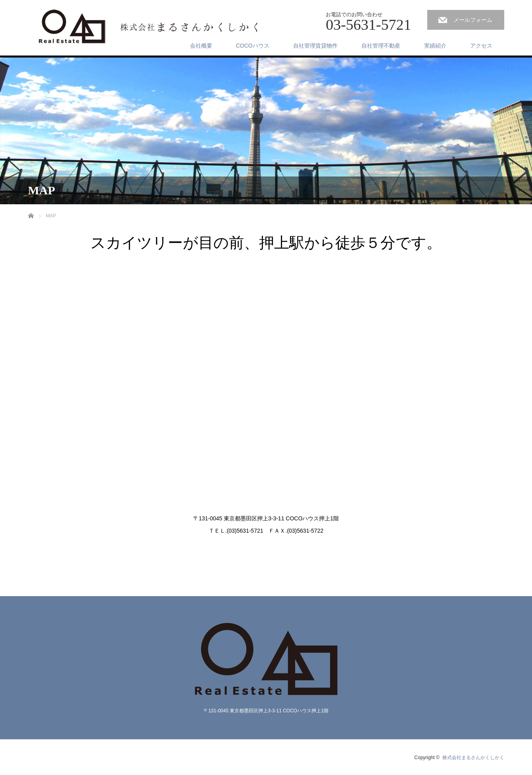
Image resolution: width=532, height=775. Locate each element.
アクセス (481, 46)
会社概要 (201, 46)
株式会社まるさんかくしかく (473, 758)
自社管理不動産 (381, 46)
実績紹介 (435, 46)
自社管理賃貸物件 (315, 46)
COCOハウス (253, 46)
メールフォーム (473, 20)
